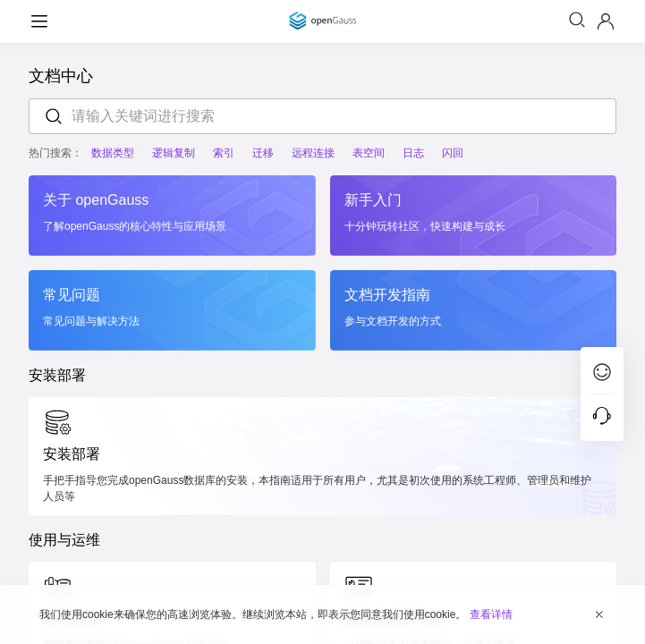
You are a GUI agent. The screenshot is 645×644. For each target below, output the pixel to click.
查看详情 (491, 614)
